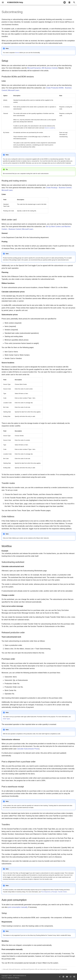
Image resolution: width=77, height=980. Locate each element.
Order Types (6, 719)
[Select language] (65, 2)
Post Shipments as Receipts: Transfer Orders (54, 892)
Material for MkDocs (14, 978)
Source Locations (50, 128)
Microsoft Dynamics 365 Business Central (42, 68)
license (17, 53)
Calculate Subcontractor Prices (28, 749)
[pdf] (69, 2)
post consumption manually (18, 907)
